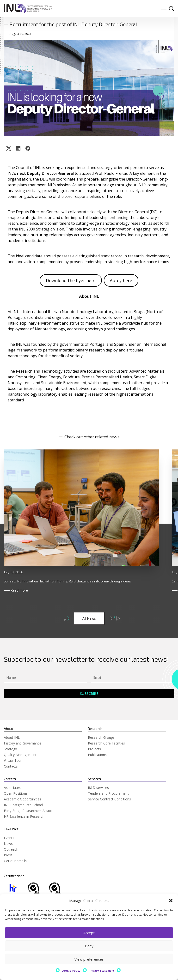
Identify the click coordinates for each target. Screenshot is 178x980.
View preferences (89, 959)
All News (89, 618)
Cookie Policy (71, 970)
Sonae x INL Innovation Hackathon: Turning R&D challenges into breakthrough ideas (67, 581)
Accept (89, 933)
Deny (89, 946)
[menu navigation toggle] (164, 8)
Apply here (121, 280)
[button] (171, 901)
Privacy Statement (101, 970)
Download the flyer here (71, 280)
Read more (19, 590)
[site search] (171, 8)
